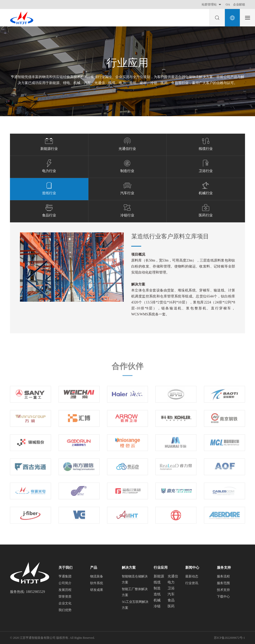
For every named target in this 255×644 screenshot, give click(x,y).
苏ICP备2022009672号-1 (229, 638)
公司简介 (65, 583)
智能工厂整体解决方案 (135, 592)
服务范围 (223, 583)
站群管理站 (212, 4)
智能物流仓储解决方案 (135, 579)
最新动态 (192, 576)
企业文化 (65, 603)
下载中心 (223, 597)
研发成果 (97, 590)
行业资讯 (192, 583)
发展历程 (65, 590)
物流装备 (97, 576)
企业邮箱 (239, 4)
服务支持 (224, 568)
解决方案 (129, 568)
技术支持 (223, 590)
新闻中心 (192, 568)
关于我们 (65, 568)
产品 (94, 568)
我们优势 (65, 610)
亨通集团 (65, 576)
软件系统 (97, 583)
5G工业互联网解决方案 (135, 605)
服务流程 (223, 576)
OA (228, 4)
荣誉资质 (65, 597)
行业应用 (161, 568)
